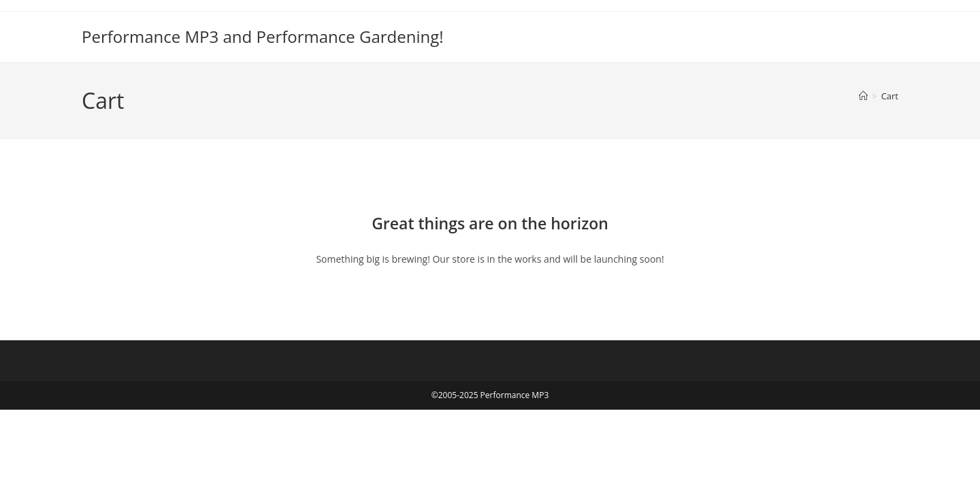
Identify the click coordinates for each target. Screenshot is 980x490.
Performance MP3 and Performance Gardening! (263, 36)
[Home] (863, 96)
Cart (890, 96)
